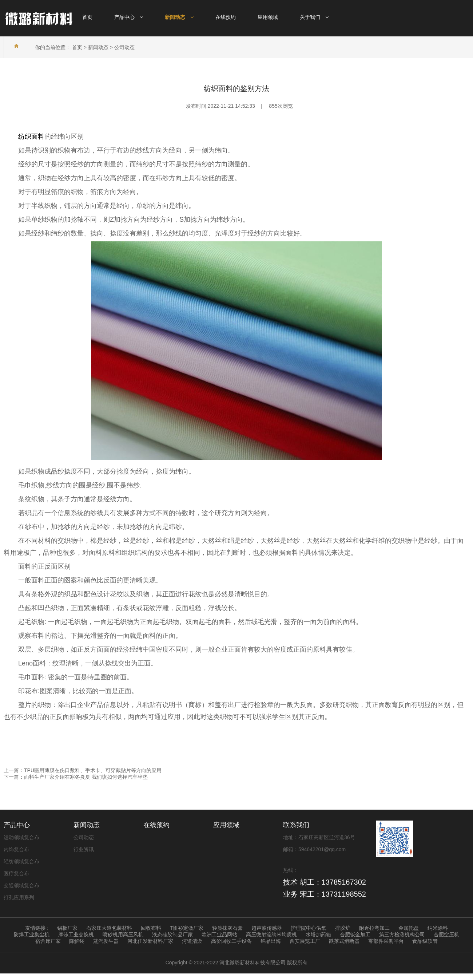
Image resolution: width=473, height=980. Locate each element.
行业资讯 (84, 849)
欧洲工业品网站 (219, 934)
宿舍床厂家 (48, 941)
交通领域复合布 (21, 885)
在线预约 (156, 825)
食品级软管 (425, 941)
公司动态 (124, 47)
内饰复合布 (16, 849)
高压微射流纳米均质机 (271, 934)
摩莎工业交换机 (76, 934)
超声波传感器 (267, 928)
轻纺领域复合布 (21, 861)
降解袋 (77, 941)
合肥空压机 (446, 934)
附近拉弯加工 (374, 928)
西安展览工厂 (305, 941)
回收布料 (151, 928)
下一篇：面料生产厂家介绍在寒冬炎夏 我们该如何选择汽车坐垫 (76, 777)
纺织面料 (31, 137)
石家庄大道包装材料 (109, 928)
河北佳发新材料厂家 (150, 941)
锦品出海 (271, 941)
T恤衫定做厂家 (187, 928)
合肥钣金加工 (355, 934)
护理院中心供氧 (309, 928)
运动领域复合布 (21, 837)
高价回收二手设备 (231, 941)
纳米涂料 (438, 928)
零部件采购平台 (386, 941)
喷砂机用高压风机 (123, 934)
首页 (77, 47)
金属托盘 (409, 928)
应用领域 (226, 825)
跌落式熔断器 (344, 941)
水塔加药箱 (318, 934)
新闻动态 (98, 47)
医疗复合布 (16, 873)
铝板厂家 (67, 928)
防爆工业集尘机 (32, 934)
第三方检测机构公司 (402, 934)
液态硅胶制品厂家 (172, 934)
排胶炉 (343, 928)
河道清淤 (192, 941)
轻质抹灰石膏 (227, 928)
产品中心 (17, 825)
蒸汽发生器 (106, 941)
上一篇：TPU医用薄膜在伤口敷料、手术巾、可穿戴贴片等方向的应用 (83, 770)
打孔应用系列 (19, 897)
